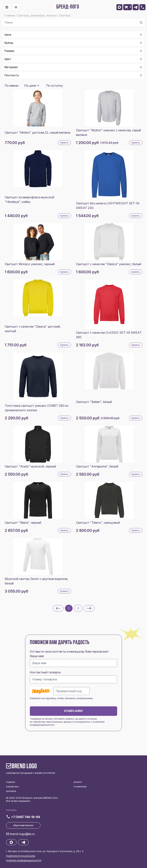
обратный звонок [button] (23, 825)
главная (10, 782)
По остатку (55, 86)
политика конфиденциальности (24, 860)
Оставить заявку (73, 711)
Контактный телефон (45, 672)
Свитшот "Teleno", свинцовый (98, 523)
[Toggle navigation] (7, 7)
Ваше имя (37, 656)
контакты (11, 791)
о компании (80, 787)
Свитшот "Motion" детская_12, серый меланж (38, 132)
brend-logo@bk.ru (22, 834)
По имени (11, 86)
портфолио (12, 787)
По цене (30, 86)
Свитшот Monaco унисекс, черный (30, 264)
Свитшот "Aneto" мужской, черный (30, 466)
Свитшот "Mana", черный (23, 523)
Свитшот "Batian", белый (94, 402)
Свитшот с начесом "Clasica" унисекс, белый (109, 264)
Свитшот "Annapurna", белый (97, 466)
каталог (78, 782)
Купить (64, 143)
